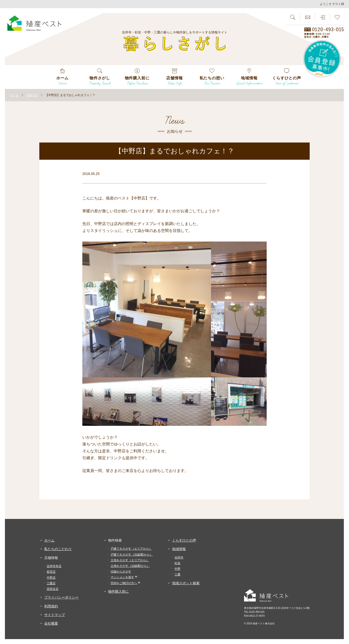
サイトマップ (55, 615)
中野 (177, 569)
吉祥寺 (179, 558)
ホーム (49, 540)
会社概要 (51, 623)
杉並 (177, 563)
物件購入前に (118, 591)
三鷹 (177, 574)
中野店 (51, 578)
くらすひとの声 (184, 540)
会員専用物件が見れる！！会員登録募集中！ (322, 59)
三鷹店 (51, 583)
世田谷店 (53, 589)
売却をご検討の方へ (124, 583)
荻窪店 (51, 572)
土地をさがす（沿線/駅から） (130, 566)
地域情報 (179, 549)
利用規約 (51, 606)
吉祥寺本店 (54, 566)
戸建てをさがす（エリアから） (131, 549)
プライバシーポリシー (61, 597)
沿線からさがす (121, 572)
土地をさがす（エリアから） (130, 560)
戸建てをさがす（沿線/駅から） (132, 555)
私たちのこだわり (58, 549)
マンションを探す (122, 577)
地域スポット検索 (186, 583)
